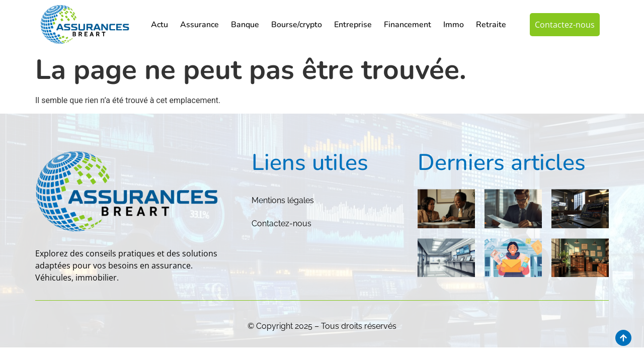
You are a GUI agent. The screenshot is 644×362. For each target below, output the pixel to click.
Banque (245, 25)
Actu (159, 25)
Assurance (199, 25)
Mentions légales (283, 200)
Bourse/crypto (297, 25)
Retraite (491, 25)
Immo (454, 25)
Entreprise (353, 25)
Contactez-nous (281, 223)
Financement (408, 25)
